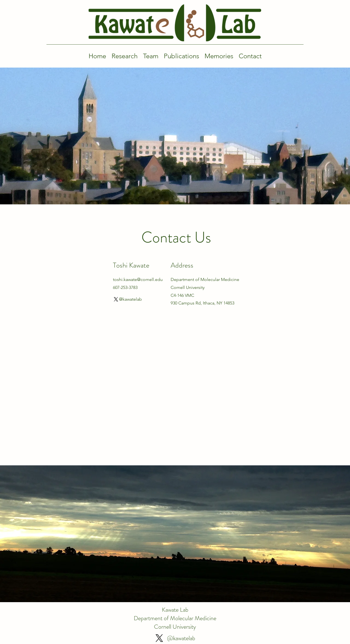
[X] (116, 299)
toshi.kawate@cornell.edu (138, 279)
